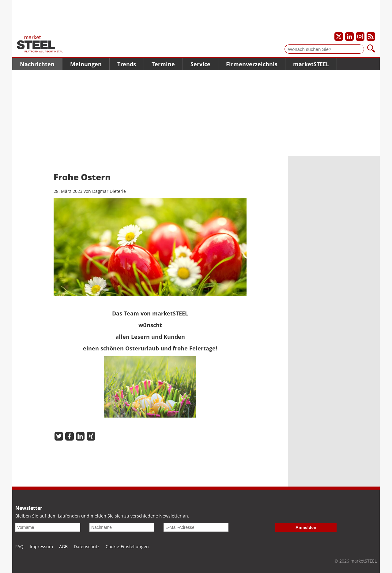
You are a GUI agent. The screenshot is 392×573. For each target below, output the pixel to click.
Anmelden (306, 527)
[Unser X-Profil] (339, 36)
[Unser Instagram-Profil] (360, 36)
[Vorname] (48, 527)
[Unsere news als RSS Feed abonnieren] (371, 36)
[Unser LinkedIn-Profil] (349, 36)
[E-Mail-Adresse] (196, 527)
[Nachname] (122, 527)
